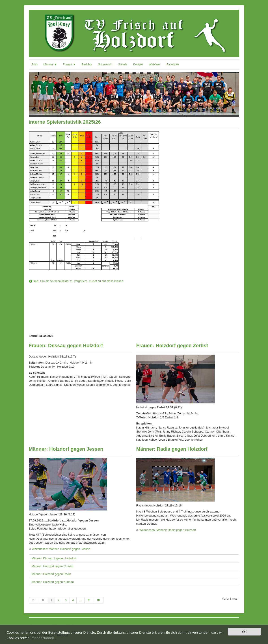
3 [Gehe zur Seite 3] (66, 600)
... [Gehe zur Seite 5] (81, 600)
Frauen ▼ (69, 64)
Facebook (173, 64)
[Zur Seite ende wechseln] (99, 600)
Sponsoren (105, 64)
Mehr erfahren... (44, 638)
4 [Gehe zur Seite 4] (73, 600)
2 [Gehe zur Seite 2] (59, 600)
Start (34, 64)
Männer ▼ (50, 64)
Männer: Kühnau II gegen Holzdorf (54, 558)
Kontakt (138, 64)
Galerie (123, 64)
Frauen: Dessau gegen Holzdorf (66, 346)
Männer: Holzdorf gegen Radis (51, 574)
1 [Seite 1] (51, 600)
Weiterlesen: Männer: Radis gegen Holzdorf (168, 530)
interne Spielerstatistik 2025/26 (65, 122)
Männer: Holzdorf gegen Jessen (66, 449)
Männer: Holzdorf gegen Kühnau (53, 582)
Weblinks (155, 64)
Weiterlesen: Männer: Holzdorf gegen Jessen (61, 549)
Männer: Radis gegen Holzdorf (172, 449)
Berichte (87, 64)
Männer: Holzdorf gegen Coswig (52, 566)
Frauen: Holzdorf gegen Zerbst (172, 346)
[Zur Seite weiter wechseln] (89, 600)
